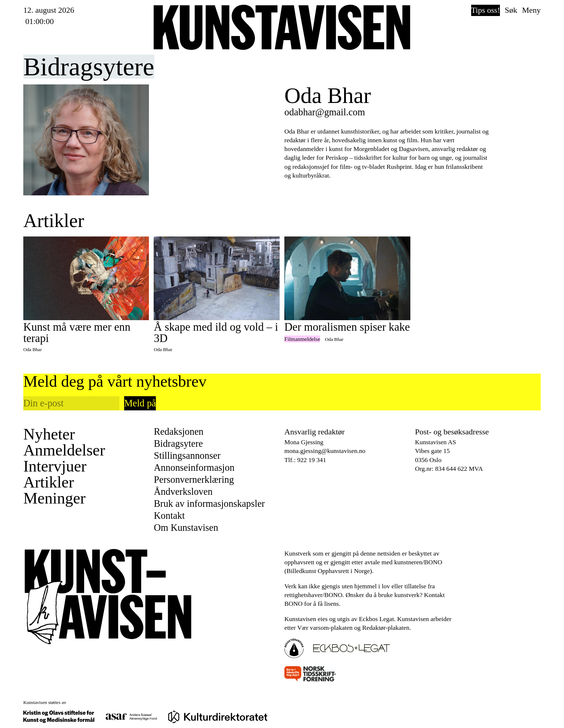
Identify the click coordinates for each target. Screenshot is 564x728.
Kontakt (169, 516)
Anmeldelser (64, 450)
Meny (531, 10)
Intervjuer (55, 466)
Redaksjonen (178, 432)
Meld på (140, 403)
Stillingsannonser (187, 456)
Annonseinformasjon (194, 468)
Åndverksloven (183, 492)
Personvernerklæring (194, 480)
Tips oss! (486, 10)
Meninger (54, 498)
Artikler (49, 482)
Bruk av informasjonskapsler (209, 504)
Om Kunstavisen (186, 528)
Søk (511, 10)
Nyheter (49, 434)
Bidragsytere (178, 444)
